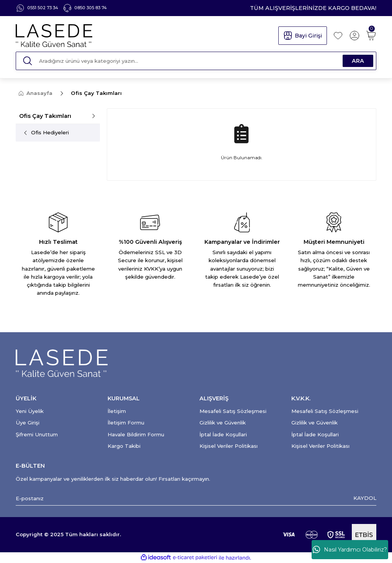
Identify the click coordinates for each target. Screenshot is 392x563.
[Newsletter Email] (196, 498)
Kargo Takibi (124, 446)
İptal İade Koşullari (223, 434)
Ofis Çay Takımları (96, 93)
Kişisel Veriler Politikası (229, 446)
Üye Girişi (28, 423)
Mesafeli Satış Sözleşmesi (233, 411)
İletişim (117, 411)
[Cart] (371, 36)
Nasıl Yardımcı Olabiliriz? (350, 550)
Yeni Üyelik (30, 411)
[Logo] (144, 36)
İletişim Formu (126, 423)
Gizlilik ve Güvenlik (223, 423)
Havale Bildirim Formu (136, 434)
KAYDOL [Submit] (365, 498)
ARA (358, 61)
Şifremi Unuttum (37, 434)
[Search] (196, 61)
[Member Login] (354, 36)
